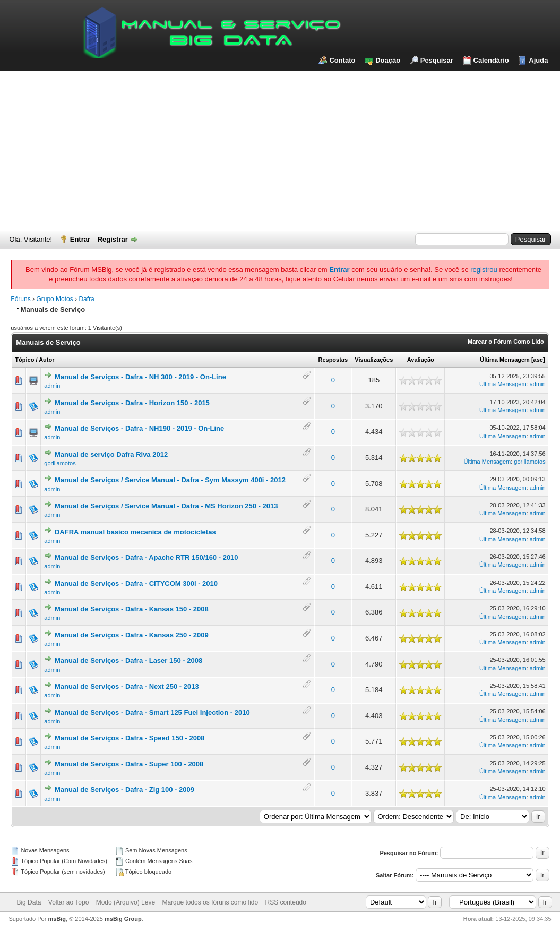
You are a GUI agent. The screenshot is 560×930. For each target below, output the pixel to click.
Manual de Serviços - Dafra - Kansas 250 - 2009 (132, 635)
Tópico (24, 360)
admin (52, 386)
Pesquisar (437, 60)
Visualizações (374, 360)
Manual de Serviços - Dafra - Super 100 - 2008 (129, 764)
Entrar (80, 239)
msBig (57, 919)
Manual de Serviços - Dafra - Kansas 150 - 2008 (132, 609)
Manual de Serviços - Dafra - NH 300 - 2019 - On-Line (140, 377)
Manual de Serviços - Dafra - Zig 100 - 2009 (124, 790)
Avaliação (421, 360)
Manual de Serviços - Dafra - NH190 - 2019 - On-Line (139, 428)
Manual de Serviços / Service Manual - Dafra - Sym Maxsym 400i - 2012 (170, 480)
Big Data (29, 902)
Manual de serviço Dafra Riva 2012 (111, 454)
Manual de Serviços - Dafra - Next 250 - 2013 (127, 686)
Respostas (333, 360)
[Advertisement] (280, 151)
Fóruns (20, 299)
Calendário (491, 60)
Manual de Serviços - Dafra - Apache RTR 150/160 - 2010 (147, 557)
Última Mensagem (505, 360)
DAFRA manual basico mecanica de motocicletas (135, 532)
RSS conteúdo (286, 902)
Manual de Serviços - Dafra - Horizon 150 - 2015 (132, 403)
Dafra (86, 299)
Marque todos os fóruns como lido (210, 902)
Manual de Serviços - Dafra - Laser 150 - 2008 (128, 660)
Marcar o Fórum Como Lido (506, 342)
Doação (388, 60)
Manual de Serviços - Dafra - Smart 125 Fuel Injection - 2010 (152, 713)
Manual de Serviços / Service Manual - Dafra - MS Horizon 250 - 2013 (166, 506)
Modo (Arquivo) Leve (126, 902)
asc (538, 360)
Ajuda (538, 60)
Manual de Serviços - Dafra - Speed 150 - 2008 (130, 738)
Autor (46, 360)
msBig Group (123, 919)
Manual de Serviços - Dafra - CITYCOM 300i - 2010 (136, 583)
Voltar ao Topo (69, 902)
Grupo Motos (54, 299)
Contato (342, 60)
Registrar (113, 239)
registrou (484, 270)
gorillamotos (60, 463)
